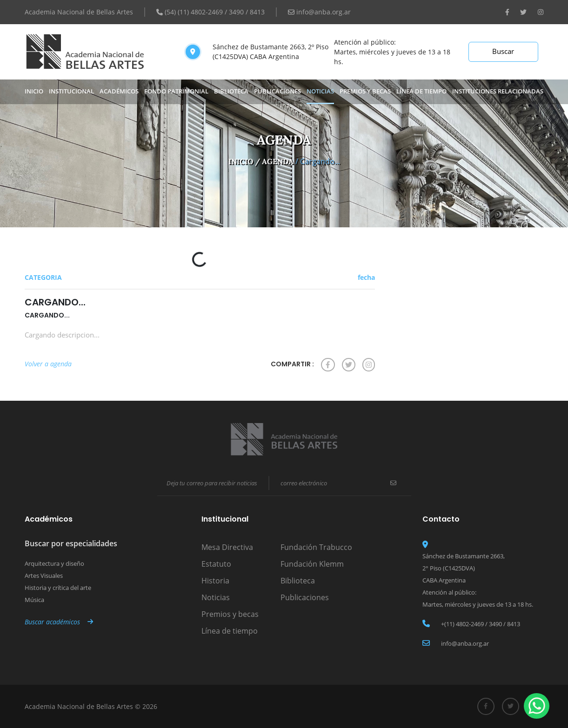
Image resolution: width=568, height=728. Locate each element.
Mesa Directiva (227, 547)
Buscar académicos (59, 622)
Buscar (503, 51)
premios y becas (365, 91)
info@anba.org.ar (319, 12)
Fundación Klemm (312, 564)
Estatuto (216, 564)
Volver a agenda (48, 364)
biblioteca (231, 91)
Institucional (71, 91)
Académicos (119, 91)
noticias (320, 91)
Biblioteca (298, 581)
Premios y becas (230, 614)
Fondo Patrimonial (176, 91)
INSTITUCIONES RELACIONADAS (498, 91)
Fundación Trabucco (316, 547)
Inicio (34, 91)
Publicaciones (305, 597)
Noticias (216, 597)
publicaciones (277, 91)
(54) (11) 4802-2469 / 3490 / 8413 (210, 12)
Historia (215, 581)
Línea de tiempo (421, 91)
